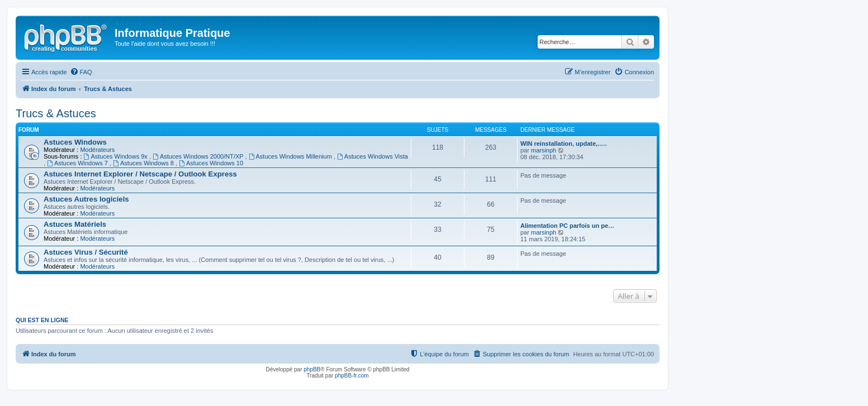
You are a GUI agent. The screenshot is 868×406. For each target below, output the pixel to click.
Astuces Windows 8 (144, 163)
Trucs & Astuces (56, 113)
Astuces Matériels (75, 224)
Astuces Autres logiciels (86, 199)
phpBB (312, 369)
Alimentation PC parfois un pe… (567, 226)
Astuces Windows (75, 142)
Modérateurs (97, 150)
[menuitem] (81, 72)
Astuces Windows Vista (373, 156)
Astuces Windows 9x (117, 156)
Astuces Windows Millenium (291, 156)
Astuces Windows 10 (211, 163)
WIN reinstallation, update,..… (564, 144)
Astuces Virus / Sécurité (86, 252)
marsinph (544, 150)
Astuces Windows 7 (78, 163)
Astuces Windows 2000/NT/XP (199, 156)
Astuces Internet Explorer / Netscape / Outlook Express (140, 174)
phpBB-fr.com (352, 376)
